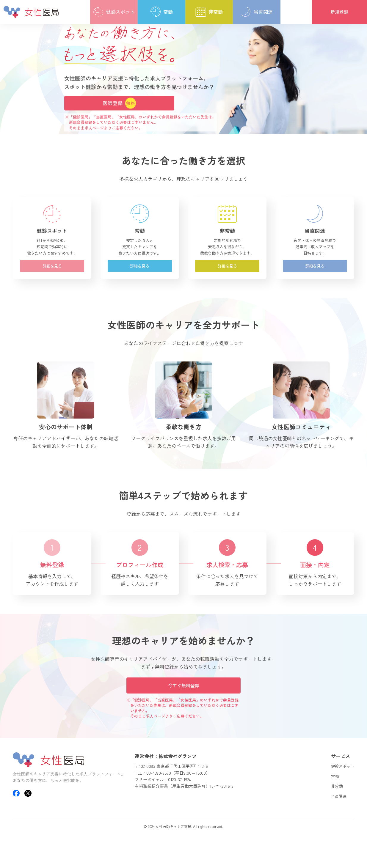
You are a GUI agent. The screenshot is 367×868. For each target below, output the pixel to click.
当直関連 (335, 821)
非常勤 (333, 811)
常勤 (330, 801)
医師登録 (119, 103)
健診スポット (340, 791)
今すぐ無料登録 (183, 709)
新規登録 (339, 12)
